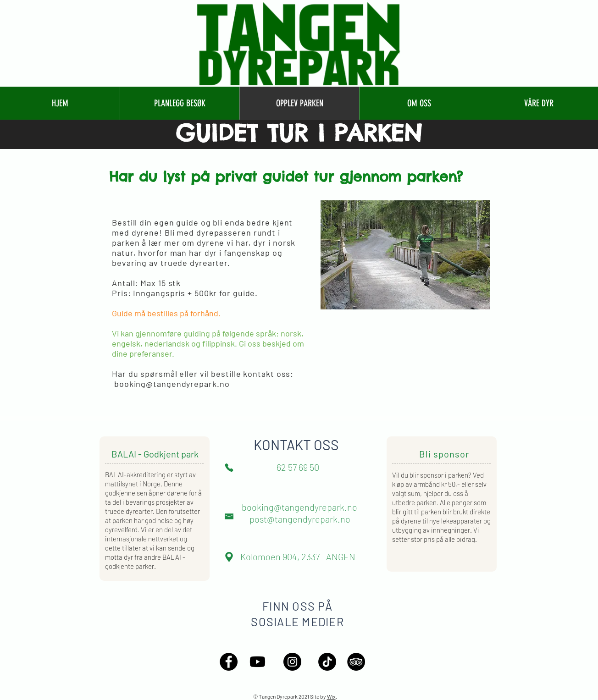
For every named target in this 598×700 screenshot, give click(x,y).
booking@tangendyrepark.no (172, 384)
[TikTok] (327, 662)
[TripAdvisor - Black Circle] (356, 662)
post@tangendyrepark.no (300, 519)
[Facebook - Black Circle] (229, 662)
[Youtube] (257, 662)
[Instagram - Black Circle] (292, 662)
